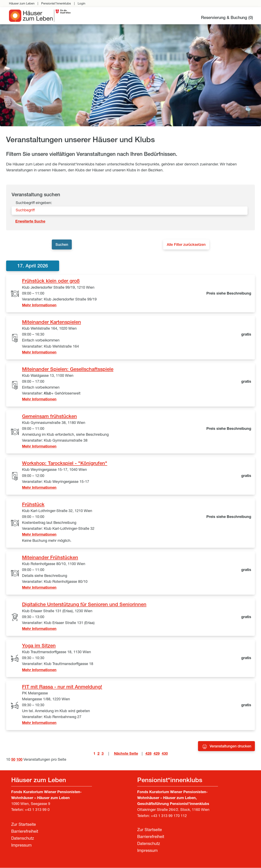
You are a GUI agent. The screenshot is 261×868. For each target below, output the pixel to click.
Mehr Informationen (39, 306)
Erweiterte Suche (30, 222)
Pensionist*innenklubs (56, 4)
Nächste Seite (126, 754)
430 (165, 754)
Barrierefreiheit (25, 832)
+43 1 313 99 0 (37, 810)
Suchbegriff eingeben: (34, 203)
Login (81, 4)
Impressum (21, 846)
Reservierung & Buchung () (227, 18)
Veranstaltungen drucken (230, 747)
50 (13, 760)
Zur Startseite (24, 825)
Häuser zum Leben (22, 4)
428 (148, 754)
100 (19, 760)
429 (157, 754)
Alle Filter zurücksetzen (188, 245)
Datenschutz (23, 839)
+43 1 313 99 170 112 (169, 816)
